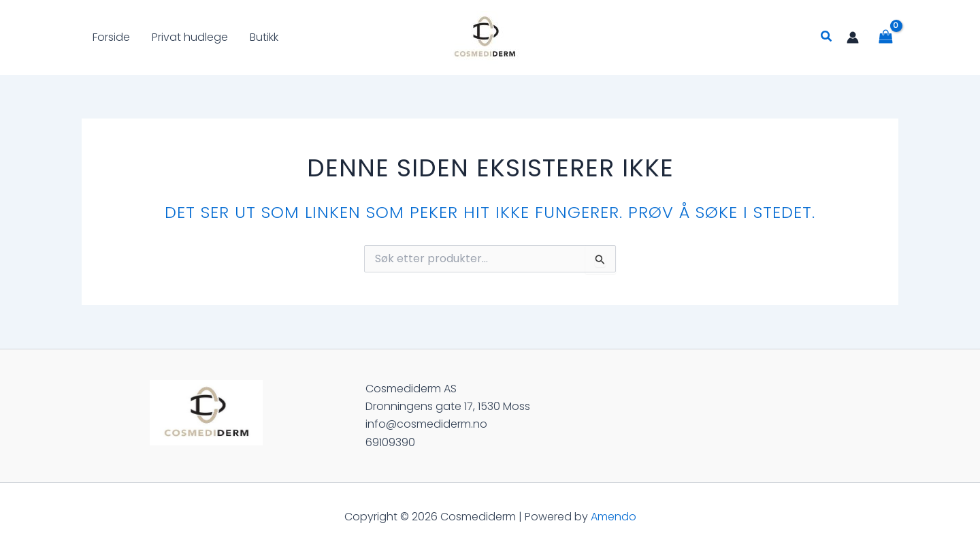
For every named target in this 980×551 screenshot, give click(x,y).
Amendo (614, 517)
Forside (111, 37)
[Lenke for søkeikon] (827, 37)
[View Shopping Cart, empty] (885, 37)
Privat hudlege (190, 37)
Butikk (264, 37)
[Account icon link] (853, 37)
